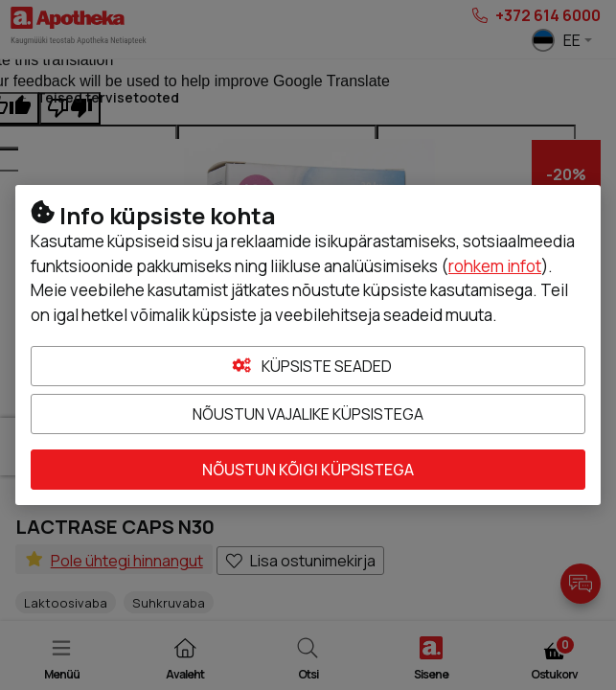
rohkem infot (495, 266)
